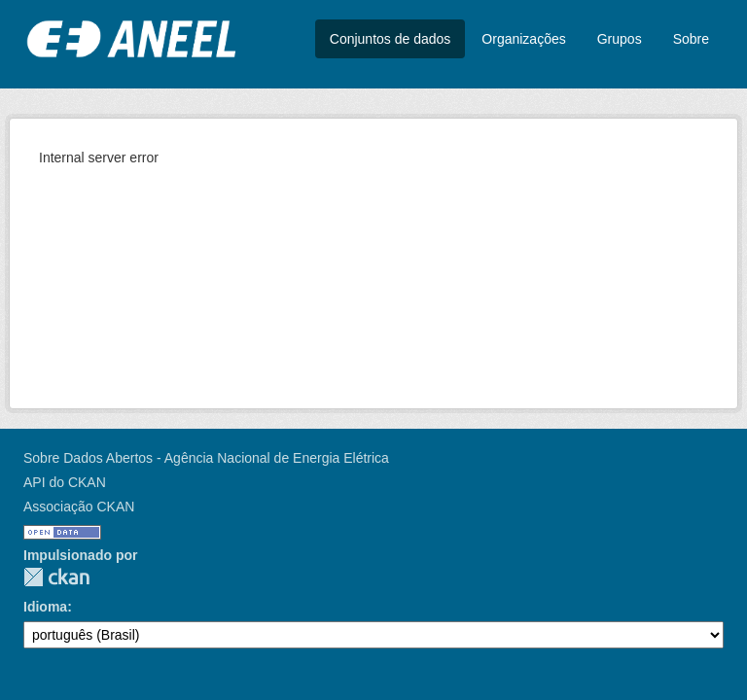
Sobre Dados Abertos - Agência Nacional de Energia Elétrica (206, 458)
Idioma (45, 607)
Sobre (691, 39)
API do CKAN (65, 482)
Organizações (523, 39)
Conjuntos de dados (391, 39)
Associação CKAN (79, 507)
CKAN (56, 577)
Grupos (620, 39)
